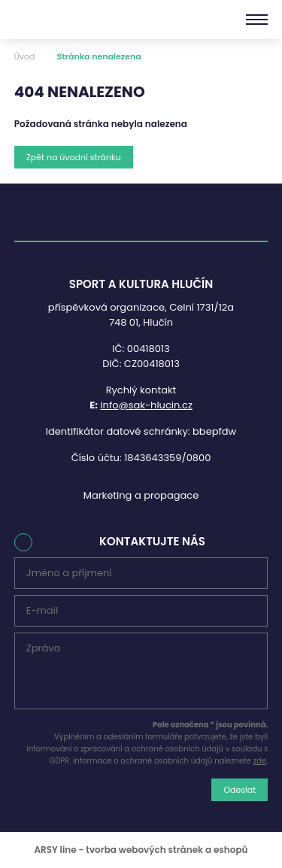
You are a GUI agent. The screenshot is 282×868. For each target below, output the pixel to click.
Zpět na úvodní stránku (74, 157)
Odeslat (240, 790)
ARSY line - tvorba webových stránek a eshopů (141, 850)
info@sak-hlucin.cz (146, 405)
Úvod (25, 56)
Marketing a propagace (141, 495)
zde (260, 761)
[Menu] (257, 20)
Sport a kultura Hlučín (66, 20)
